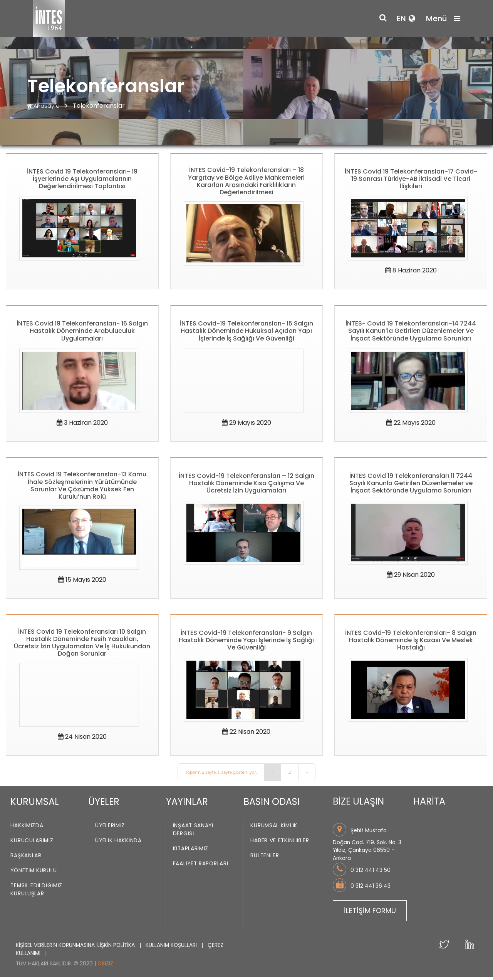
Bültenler (265, 859)
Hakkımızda (27, 829)
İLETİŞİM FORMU (370, 913)
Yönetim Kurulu (34, 874)
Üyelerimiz (110, 829)
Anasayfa (44, 106)
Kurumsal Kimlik (274, 829)
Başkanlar (26, 859)
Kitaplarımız (191, 852)
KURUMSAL (35, 805)
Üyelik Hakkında (118, 844)
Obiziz (105, 967)
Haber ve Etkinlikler (280, 844)
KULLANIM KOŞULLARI (172, 948)
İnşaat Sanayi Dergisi (193, 833)
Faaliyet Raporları (201, 867)
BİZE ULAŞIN (358, 804)
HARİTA (429, 804)
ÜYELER (104, 805)
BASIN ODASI (272, 805)
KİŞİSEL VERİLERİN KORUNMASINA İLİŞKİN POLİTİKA (76, 948)
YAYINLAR (187, 805)
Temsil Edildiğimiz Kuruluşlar (36, 893)
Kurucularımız (32, 844)
